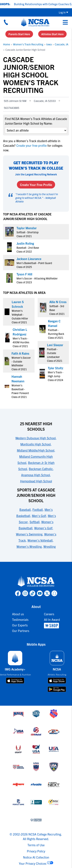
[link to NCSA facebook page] (18, 593)
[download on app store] (15, 681)
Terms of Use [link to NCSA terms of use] (36, 845)
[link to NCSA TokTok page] (32, 593)
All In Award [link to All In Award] (52, 620)
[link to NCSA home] (36, 581)
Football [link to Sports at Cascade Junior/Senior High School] (38, 509)
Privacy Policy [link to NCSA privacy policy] (36, 851)
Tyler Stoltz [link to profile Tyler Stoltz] (55, 368)
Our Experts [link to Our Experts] (20, 625)
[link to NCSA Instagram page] (25, 593)
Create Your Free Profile (36, 185)
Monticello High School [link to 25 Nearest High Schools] (36, 444)
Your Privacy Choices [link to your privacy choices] (33, 863)
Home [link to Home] (7, 44)
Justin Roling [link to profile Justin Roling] (25, 243)
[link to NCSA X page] (47, 593)
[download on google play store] (57, 689)
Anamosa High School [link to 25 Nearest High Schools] (36, 475)
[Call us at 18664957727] (6, 22)
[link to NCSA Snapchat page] (54, 593)
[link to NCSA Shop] (52, 626)
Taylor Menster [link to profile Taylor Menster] (27, 228)
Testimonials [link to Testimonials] (20, 620)
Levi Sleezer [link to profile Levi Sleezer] (55, 345)
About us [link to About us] (18, 614)
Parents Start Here (19, 34)
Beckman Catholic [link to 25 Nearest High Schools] (41, 469)
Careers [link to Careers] (49, 614)
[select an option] (36, 130)
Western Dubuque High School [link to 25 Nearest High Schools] (36, 438)
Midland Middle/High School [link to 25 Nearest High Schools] (36, 450)
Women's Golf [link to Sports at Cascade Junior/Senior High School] (43, 528)
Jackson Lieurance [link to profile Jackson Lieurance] (29, 259)
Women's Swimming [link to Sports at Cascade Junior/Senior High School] (29, 534)
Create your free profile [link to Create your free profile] (31, 145)
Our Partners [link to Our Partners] (21, 631)
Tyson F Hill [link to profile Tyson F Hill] (24, 274)
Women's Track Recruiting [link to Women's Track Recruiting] (28, 44)
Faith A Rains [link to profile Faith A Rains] (20, 353)
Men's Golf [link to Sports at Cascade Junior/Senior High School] (39, 516)
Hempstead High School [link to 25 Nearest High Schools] (36, 481)
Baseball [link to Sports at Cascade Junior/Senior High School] (25, 509)
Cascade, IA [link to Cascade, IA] (62, 44)
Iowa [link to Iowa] (49, 44)
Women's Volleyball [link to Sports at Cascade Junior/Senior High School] (40, 540)
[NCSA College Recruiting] (35, 22)
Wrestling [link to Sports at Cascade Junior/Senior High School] (50, 546)
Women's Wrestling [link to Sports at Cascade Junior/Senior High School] (29, 546)
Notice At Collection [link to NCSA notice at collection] (36, 857)
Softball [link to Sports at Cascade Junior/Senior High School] (35, 522)
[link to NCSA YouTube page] (40, 593)
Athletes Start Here (52, 34)
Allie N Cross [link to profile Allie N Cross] (58, 302)
